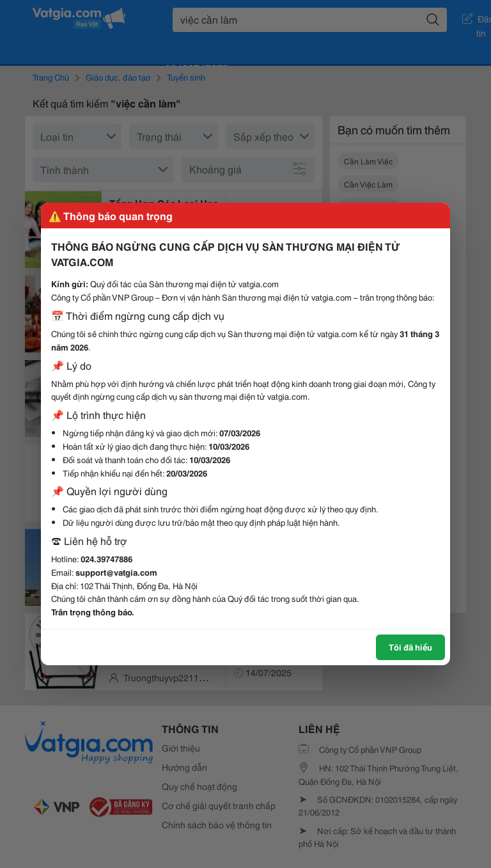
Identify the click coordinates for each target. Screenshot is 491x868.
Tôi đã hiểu (410, 647)
